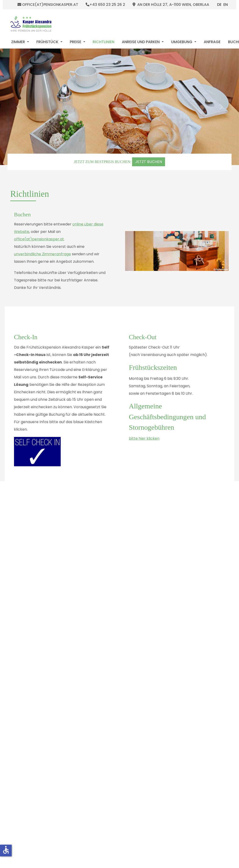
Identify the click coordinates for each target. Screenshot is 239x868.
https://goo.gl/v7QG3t (147, 541)
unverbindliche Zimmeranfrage (42, 254)
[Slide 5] (111, 709)
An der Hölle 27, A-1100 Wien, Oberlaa (171, 5)
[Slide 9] (124, 709)
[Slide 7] (118, 709)
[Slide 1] (98, 709)
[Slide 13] (137, 709)
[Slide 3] (105, 709)
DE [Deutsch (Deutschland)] (219, 5)
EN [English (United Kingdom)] (226, 5)
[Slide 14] (141, 709)
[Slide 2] (102, 709)
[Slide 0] (95, 709)
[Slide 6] (115, 709)
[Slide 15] (144, 709)
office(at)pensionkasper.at (48, 5)
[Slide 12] (134, 709)
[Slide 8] (121, 709)
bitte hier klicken (144, 438)
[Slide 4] (108, 709)
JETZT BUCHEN (149, 162)
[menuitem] (20, 42)
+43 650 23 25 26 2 (105, 5)
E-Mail (65, 533)
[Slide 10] (128, 709)
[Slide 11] (131, 709)
